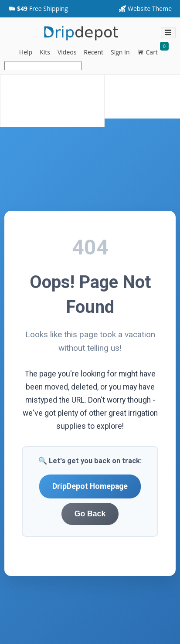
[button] (38, 9)
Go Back (90, 514)
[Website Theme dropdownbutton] (145, 9)
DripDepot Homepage (90, 486)
